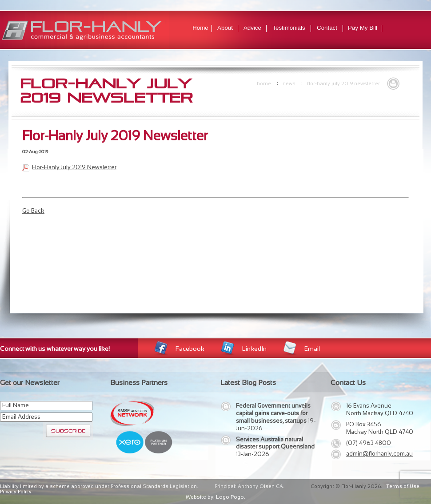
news (289, 83)
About (225, 28)
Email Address (21, 417)
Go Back (33, 211)
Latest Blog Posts (248, 383)
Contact (327, 28)
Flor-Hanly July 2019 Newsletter (343, 83)
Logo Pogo (230, 497)
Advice (252, 28)
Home (200, 28)
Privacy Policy (16, 492)
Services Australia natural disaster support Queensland (275, 443)
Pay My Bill (363, 28)
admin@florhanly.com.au (379, 454)
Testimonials (289, 28)
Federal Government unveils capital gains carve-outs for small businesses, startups (273, 413)
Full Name (16, 405)
